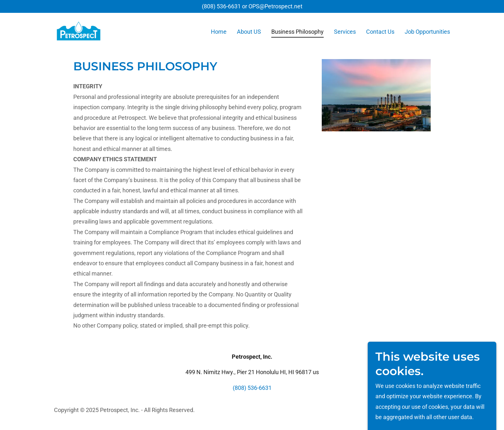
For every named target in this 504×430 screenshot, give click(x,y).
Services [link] (345, 32)
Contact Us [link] (380, 32)
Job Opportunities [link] (427, 32)
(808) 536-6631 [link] (221, 6)
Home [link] (219, 32)
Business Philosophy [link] (297, 32)
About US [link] (249, 32)
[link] (79, 30)
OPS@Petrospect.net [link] (275, 6)
